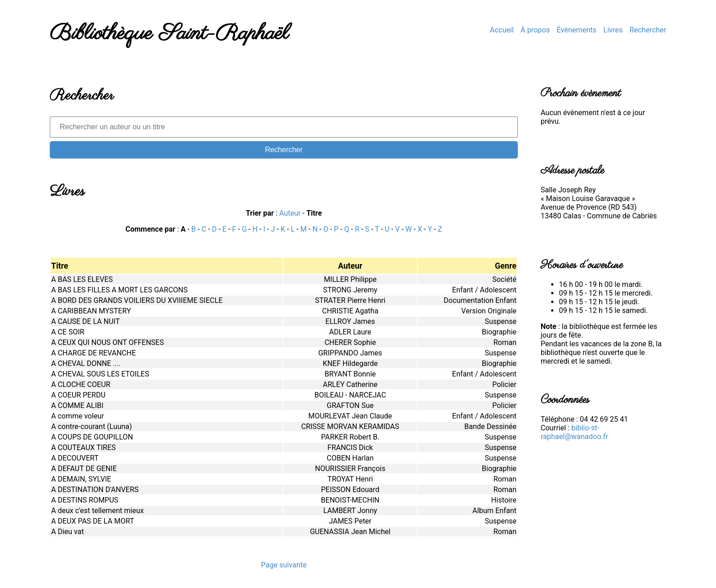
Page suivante (284, 565)
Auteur (290, 213)
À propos (535, 30)
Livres (613, 30)
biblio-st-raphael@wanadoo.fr (574, 432)
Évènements (576, 30)
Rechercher (648, 30)
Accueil (502, 30)
